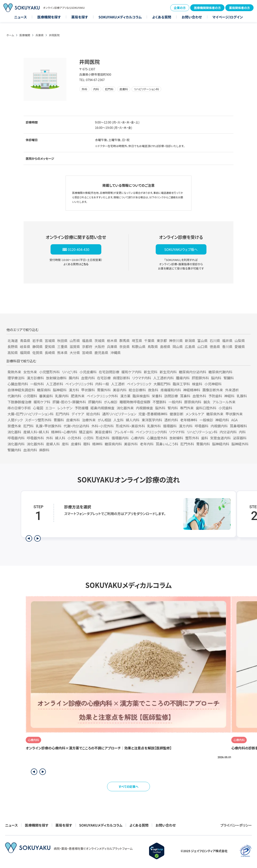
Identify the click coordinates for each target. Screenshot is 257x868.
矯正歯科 (86, 432)
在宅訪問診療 (109, 372)
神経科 (229, 396)
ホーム (10, 35)
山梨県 (240, 341)
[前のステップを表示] (29, 538)
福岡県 (25, 353)
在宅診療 (104, 378)
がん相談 (105, 420)
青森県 (25, 341)
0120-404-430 (79, 249)
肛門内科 (63, 414)
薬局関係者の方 (239, 8)
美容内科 (120, 390)
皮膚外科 (73, 420)
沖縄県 (115, 353)
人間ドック (15, 420)
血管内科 (88, 378)
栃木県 (112, 341)
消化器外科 (35, 444)
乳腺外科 (154, 426)
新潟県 (190, 341)
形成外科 (103, 438)
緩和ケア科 (42, 402)
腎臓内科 (14, 450)
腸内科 (74, 378)
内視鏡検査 (144, 408)
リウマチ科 (177, 432)
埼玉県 (137, 341)
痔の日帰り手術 (19, 408)
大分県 (75, 353)
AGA (234, 420)
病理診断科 (121, 378)
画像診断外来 (213, 390)
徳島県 (215, 347)
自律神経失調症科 (21, 390)
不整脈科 (159, 402)
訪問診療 (171, 396)
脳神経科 (60, 390)
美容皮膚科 (103, 432)
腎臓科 (229, 378)
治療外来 (89, 420)
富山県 (202, 341)
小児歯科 (226, 408)
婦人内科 (133, 420)
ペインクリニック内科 (151, 432)
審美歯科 (46, 396)
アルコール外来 (224, 402)
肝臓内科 (95, 402)
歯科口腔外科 (206, 408)
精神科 (97, 444)
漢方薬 (125, 396)
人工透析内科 (164, 378)
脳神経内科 (221, 444)
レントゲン (65, 408)
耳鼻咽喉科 (238, 426)
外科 (49, 438)
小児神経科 (213, 384)
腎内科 (173, 408)
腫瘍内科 (183, 378)
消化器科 (14, 432)
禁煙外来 (14, 426)
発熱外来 (14, 372)
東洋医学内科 (152, 420)
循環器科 (170, 426)
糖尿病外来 (215, 414)
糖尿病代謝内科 (220, 372)
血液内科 (30, 450)
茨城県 (100, 341)
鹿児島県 (101, 353)
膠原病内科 (193, 402)
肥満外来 (78, 396)
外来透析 (232, 390)
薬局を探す (80, 17)
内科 (242, 432)
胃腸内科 (203, 444)
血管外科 (199, 396)
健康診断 (176, 414)
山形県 (75, 341)
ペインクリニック (139, 384)
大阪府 (100, 347)
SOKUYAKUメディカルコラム (120, 17)
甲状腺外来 (234, 414)
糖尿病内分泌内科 (193, 372)
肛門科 (28, 426)
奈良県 (124, 347)
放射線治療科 (56, 378)
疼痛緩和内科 (171, 390)
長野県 (13, 347)
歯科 (205, 438)
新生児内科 (168, 372)
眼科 (87, 444)
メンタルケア (195, 414)
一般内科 (175, 402)
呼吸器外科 (35, 438)
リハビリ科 (70, 372)
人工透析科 (55, 384)
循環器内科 (120, 438)
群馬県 (124, 341)
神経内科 (222, 420)
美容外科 (131, 444)
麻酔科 (44, 450)
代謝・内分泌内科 (76, 426)
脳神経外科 (240, 444)
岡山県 (178, 347)
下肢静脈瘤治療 (19, 402)
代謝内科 (14, 396)
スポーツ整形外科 (38, 420)
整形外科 (192, 438)
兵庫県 (40, 35)
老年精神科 (189, 420)
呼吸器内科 (16, 438)
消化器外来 (125, 408)
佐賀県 (37, 353)
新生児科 (151, 372)
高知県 (13, 353)
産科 (65, 444)
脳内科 (216, 378)
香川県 (227, 347)
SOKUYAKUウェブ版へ (181, 249)
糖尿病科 (44, 390)
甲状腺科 (88, 390)
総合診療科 (137, 390)
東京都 (162, 341)
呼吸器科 (202, 426)
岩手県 (37, 341)
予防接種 (81, 408)
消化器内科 (16, 444)
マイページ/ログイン (228, 17)
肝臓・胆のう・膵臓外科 (69, 402)
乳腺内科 (62, 396)
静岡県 (37, 347)
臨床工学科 (181, 384)
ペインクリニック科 (79, 384)
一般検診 (206, 420)
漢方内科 (186, 426)
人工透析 (118, 384)
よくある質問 (162, 17)
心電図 (38, 408)
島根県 (165, 347)
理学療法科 (16, 378)
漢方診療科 (35, 378)
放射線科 (176, 438)
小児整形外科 (49, 372)
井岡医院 (54, 35)
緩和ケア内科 (131, 372)
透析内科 (171, 420)
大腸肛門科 (162, 384)
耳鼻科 (185, 396)
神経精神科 (192, 390)
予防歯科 (215, 396)
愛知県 (50, 347)
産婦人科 (53, 444)
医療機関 (25, 35)
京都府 (87, 347)
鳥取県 (153, 347)
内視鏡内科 (219, 426)
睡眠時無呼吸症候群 (135, 402)
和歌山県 (139, 347)
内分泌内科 (228, 432)
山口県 (202, 347)
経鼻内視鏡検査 (102, 408)
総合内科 (93, 414)
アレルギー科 (124, 432)
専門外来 (187, 408)
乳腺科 (242, 396)
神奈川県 (176, 341)
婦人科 (60, 438)
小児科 (88, 438)
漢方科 (74, 390)
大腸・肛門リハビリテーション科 (31, 414)
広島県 (190, 347)
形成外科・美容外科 (130, 426)
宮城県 (50, 341)
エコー (50, 408)
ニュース (20, 17)
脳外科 (160, 408)
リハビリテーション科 (202, 432)
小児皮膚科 (88, 372)
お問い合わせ (192, 17)
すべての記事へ (129, 787)
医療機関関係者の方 (207, 8)
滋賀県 (75, 347)
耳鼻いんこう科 (167, 444)
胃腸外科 (104, 390)
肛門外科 (187, 444)
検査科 (197, 384)
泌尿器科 (240, 438)
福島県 (87, 341)
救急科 (153, 390)
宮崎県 (87, 353)
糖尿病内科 (113, 444)
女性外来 (30, 372)
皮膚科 (76, 444)
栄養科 (157, 396)
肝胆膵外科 (200, 378)
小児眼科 (30, 396)
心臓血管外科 (157, 438)
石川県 (215, 341)
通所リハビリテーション (119, 414)
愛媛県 (240, 347)
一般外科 (37, 384)
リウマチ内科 (142, 378)
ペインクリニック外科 (102, 396)
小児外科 (74, 438)
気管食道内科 (220, 438)
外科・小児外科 (103, 426)
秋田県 (62, 341)
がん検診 (111, 402)
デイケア (78, 414)
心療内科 (138, 438)
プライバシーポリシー (236, 825)
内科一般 (102, 384)
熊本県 (62, 353)
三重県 (62, 347)
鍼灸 (207, 402)
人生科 (118, 420)
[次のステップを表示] (37, 538)
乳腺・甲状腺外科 (49, 426)
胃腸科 (59, 420)
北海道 (13, 341)
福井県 (227, 341)
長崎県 (50, 353)
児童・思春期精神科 (153, 414)
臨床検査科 (141, 396)
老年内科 (147, 444)
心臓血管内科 (18, 384)
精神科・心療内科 (64, 432)
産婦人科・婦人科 (36, 432)
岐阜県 (25, 347)
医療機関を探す (49, 17)
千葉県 (149, 341)
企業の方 (180, 8)
